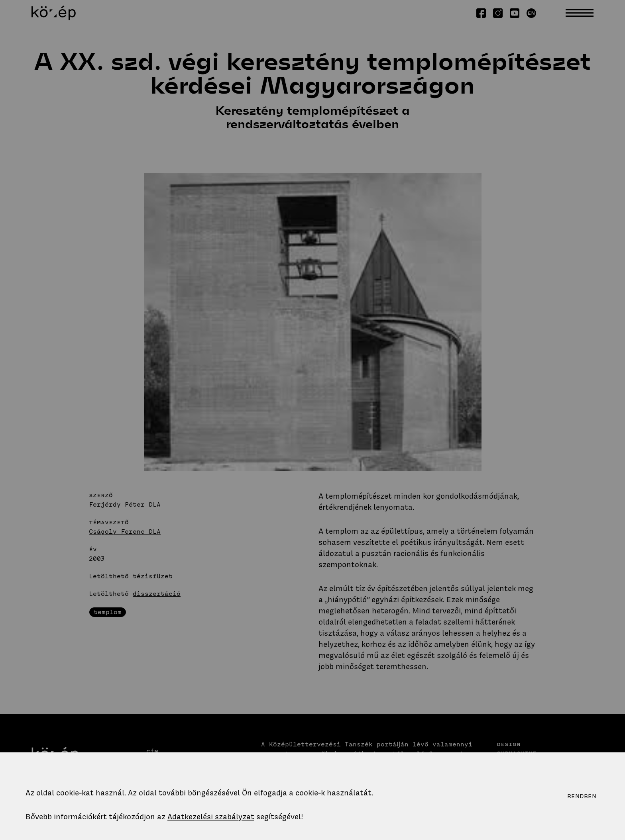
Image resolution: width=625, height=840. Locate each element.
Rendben (582, 796)
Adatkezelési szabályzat (211, 817)
